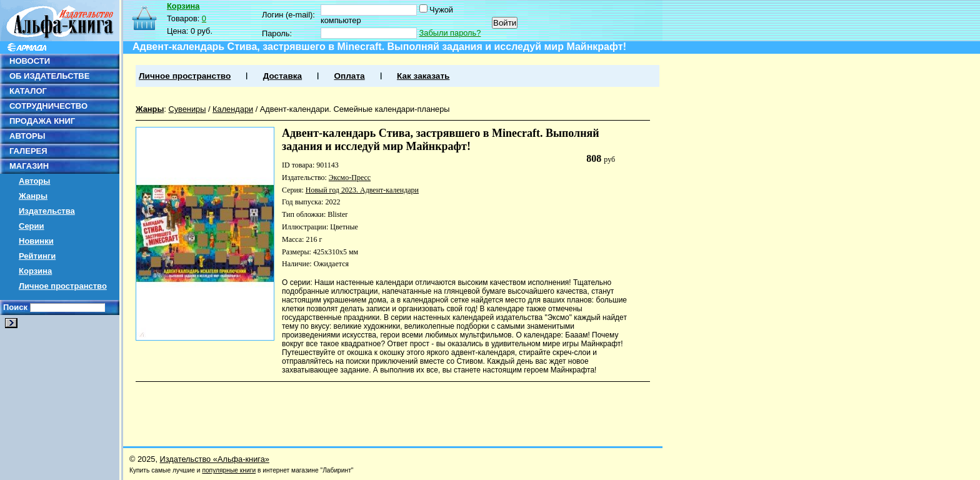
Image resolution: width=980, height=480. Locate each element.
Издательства (47, 211)
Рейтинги (37, 256)
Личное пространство (63, 286)
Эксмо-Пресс (350, 177)
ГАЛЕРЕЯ (28, 151)
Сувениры (187, 109)
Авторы (34, 181)
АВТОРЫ (27, 136)
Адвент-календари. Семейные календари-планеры (355, 109)
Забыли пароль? (450, 33)
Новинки (36, 241)
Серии (32, 226)
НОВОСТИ (30, 61)
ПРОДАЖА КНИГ (42, 121)
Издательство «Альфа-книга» (215, 459)
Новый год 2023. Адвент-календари (362, 190)
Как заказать (423, 76)
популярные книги (229, 470)
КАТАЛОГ (28, 91)
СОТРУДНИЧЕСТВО (48, 106)
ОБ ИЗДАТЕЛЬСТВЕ (49, 76)
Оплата (349, 76)
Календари (233, 109)
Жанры (33, 196)
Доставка (282, 76)
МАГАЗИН (29, 166)
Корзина (35, 271)
